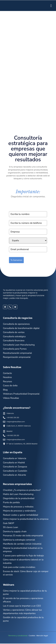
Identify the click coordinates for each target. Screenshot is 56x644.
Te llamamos (16, 261)
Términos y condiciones (18, 636)
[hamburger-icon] (51, 6)
